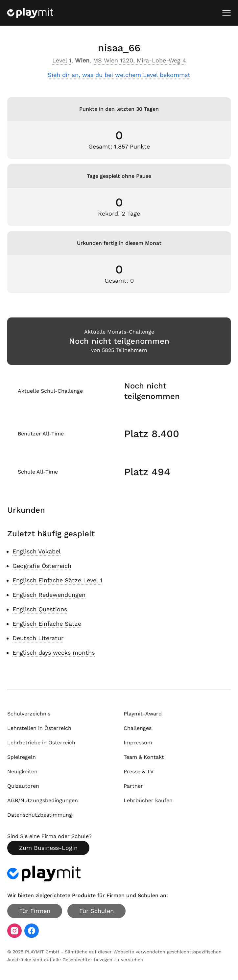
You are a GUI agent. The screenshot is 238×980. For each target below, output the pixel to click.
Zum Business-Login (48, 848)
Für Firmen (35, 911)
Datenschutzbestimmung (40, 815)
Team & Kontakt (144, 757)
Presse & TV (139, 771)
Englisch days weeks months (54, 653)
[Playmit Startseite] (30, 13)
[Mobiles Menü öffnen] (226, 13)
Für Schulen (96, 911)
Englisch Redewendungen (49, 595)
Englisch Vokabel (37, 551)
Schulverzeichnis (29, 714)
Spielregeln (22, 757)
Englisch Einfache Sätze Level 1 (57, 580)
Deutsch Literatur (38, 638)
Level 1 (62, 60)
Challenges (138, 728)
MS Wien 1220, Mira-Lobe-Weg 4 (140, 60)
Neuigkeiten (22, 771)
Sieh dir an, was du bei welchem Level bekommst (119, 75)
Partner (133, 786)
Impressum (138, 743)
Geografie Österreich (42, 566)
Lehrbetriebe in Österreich (41, 743)
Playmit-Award (143, 714)
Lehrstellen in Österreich (39, 728)
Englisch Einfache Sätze (47, 624)
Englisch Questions (40, 609)
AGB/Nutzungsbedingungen (43, 800)
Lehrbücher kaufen (148, 800)
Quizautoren (23, 786)
